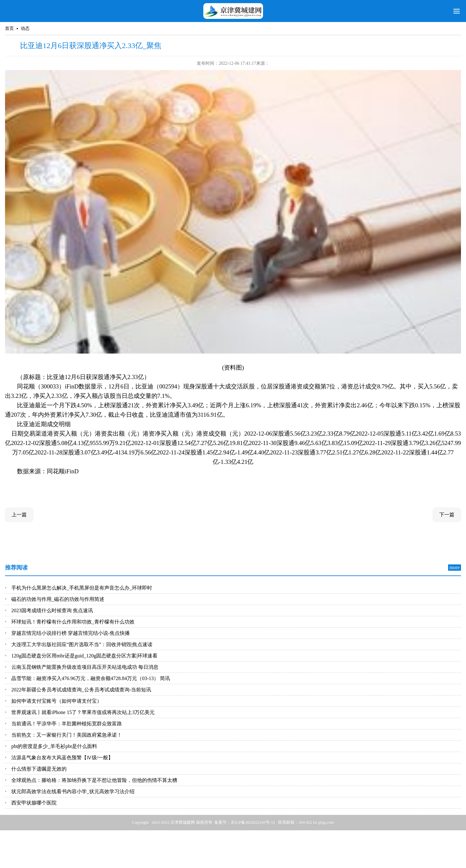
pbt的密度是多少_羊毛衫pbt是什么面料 (54, 746)
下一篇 (447, 515)
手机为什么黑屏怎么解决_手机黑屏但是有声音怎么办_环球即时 (82, 588)
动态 (25, 28)
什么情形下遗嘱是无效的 (39, 769)
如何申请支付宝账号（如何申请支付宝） (57, 701)
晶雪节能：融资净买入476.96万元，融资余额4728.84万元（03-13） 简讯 (91, 678)
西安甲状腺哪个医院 (34, 803)
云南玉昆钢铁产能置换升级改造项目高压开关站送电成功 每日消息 (85, 667)
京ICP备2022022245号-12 (253, 822)
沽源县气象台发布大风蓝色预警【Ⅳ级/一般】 (62, 758)
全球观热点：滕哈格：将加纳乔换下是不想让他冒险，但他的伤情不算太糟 (94, 780)
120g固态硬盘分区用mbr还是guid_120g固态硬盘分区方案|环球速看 (84, 656)
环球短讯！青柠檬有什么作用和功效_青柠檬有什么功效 (73, 622)
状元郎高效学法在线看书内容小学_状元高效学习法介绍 (73, 791)
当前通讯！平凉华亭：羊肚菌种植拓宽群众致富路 (67, 724)
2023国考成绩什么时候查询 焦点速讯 (52, 610)
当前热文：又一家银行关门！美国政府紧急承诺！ (67, 735)
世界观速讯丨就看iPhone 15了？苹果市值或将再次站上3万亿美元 (83, 712)
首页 (9, 28)
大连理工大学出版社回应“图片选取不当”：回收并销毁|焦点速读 (82, 644)
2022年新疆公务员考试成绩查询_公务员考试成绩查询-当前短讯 (81, 690)
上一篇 (19, 515)
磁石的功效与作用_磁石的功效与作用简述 (58, 599)
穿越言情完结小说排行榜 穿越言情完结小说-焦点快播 (71, 633)
